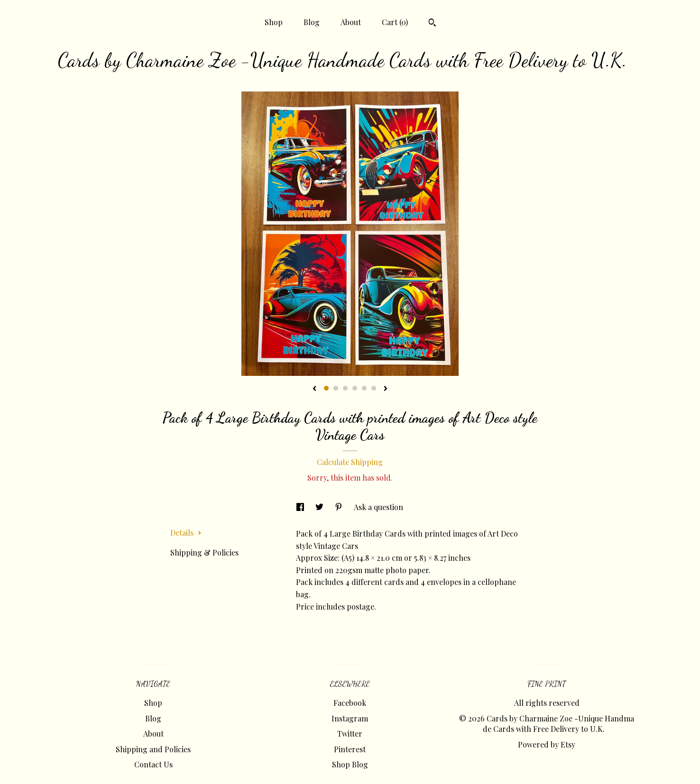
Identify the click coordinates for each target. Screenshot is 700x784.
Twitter (350, 734)
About (351, 22)
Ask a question (378, 507)
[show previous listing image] (314, 389)
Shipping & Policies (204, 552)
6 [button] (374, 388)
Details (186, 533)
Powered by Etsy (547, 744)
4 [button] (355, 388)
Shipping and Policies (153, 749)
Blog (312, 22)
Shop (274, 22)
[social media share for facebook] (301, 507)
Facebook (350, 703)
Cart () (395, 22)
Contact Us (153, 764)
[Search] (432, 24)
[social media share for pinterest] (340, 507)
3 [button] (345, 388)
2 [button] (336, 388)
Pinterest (350, 749)
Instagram (350, 718)
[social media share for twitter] (320, 507)
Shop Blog (350, 764)
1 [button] (326, 388)
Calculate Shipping (350, 462)
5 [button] (364, 388)
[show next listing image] (386, 389)
